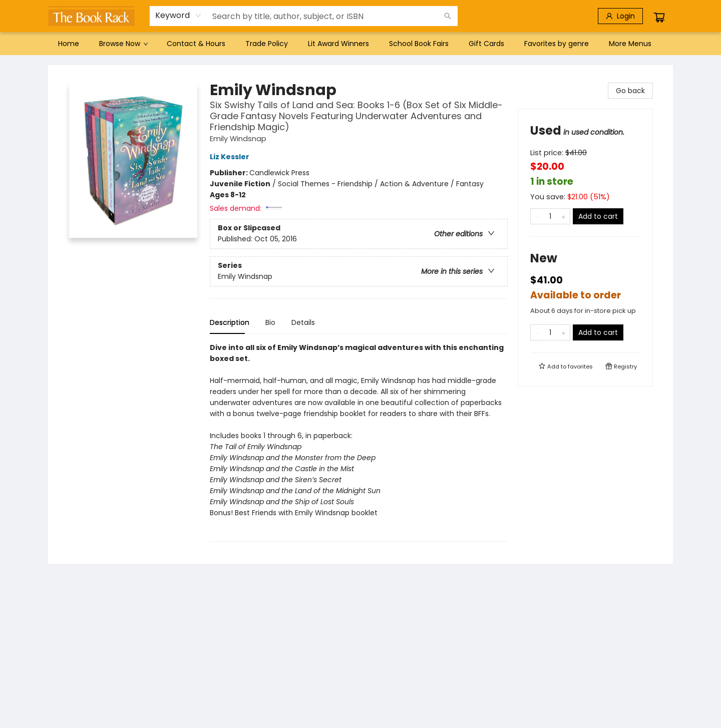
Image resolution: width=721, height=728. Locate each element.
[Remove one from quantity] (537, 216)
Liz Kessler (231, 157)
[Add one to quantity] (564, 216)
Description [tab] (230, 322)
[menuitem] (69, 44)
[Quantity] (550, 216)
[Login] (620, 16)
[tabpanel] (359, 442)
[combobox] (178, 16)
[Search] (448, 16)
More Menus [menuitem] (630, 44)
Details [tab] (303, 322)
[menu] (360, 44)
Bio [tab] (270, 322)
